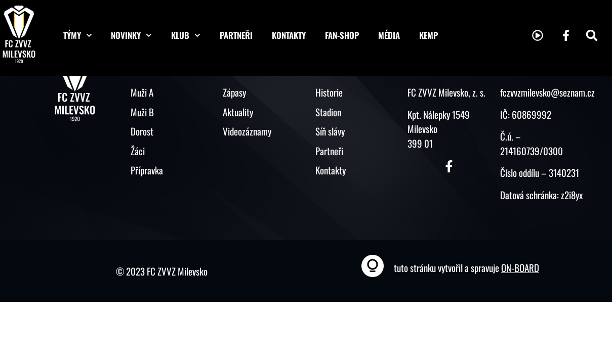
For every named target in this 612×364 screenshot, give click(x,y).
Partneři (236, 35)
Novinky (131, 35)
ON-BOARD (520, 267)
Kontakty (289, 35)
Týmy (78, 35)
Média (389, 35)
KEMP (429, 35)
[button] (592, 35)
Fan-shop (342, 35)
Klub (186, 35)
